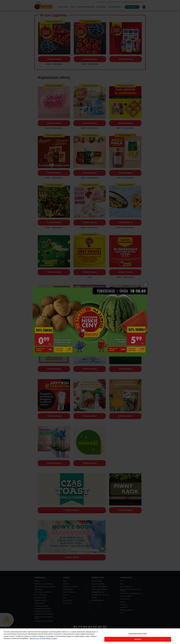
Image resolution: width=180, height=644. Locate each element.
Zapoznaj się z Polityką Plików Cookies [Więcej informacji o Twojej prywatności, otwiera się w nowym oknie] (43, 638)
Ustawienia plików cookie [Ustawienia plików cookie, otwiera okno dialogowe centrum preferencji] (138, 633)
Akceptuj (138, 639)
